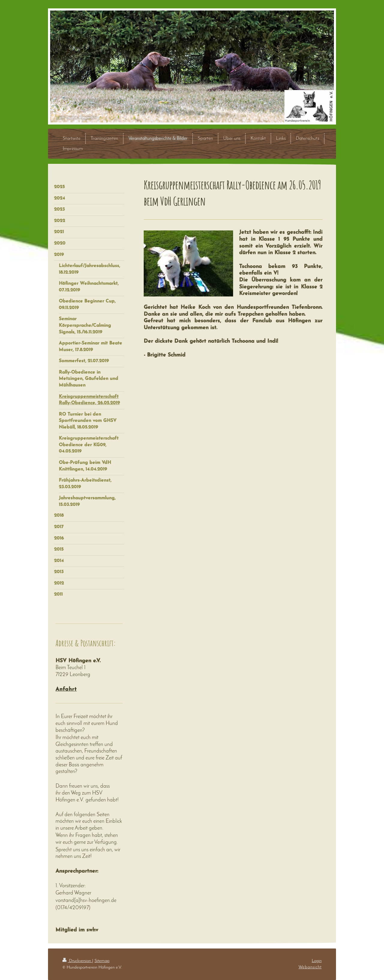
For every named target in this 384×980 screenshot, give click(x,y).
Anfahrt (66, 689)
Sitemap (102, 961)
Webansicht (310, 967)
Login (317, 961)
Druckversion (77, 961)
